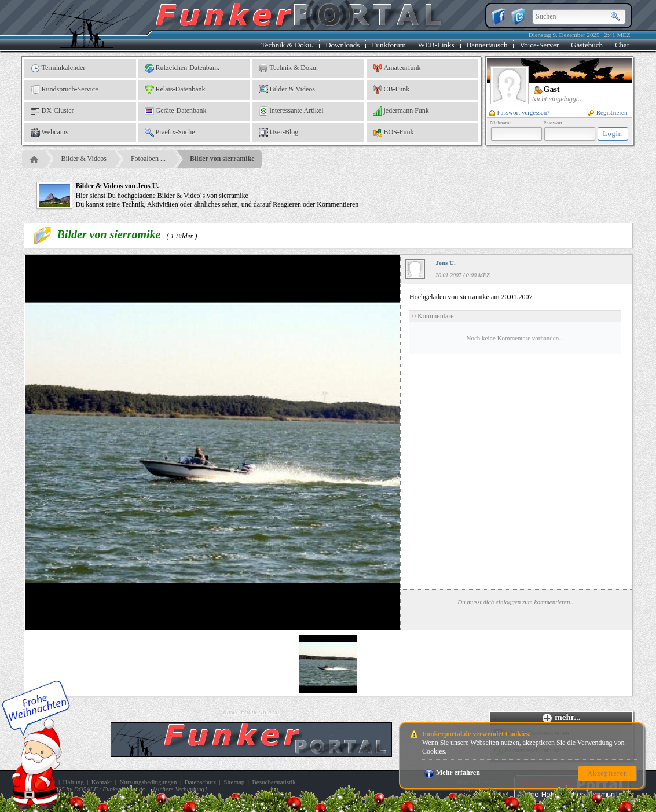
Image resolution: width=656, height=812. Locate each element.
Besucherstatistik (274, 782)
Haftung (74, 782)
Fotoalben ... (148, 159)
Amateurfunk (397, 68)
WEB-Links (436, 45)
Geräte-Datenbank (176, 111)
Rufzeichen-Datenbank (182, 68)
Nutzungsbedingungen (149, 782)
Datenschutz (200, 782)
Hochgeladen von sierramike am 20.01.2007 (515, 324)
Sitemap (234, 782)
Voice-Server (539, 45)
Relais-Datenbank (175, 90)
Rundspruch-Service (65, 90)
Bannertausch (487, 45)
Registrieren (608, 112)
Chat (622, 45)
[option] (328, 664)
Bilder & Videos (287, 90)
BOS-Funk (393, 133)
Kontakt (102, 782)
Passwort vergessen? (520, 112)
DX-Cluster (52, 111)
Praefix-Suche (170, 133)
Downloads (342, 45)
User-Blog (279, 133)
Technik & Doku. (287, 45)
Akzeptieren (607, 773)
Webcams (50, 133)
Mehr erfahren (452, 773)
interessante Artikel (291, 111)
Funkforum (389, 45)
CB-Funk (391, 90)
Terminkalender (58, 68)
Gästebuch (587, 45)
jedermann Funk (401, 111)
